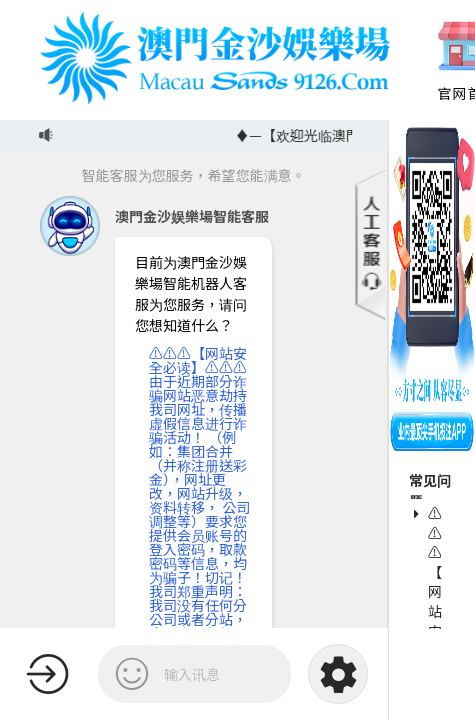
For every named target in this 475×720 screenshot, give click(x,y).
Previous (416, 60)
